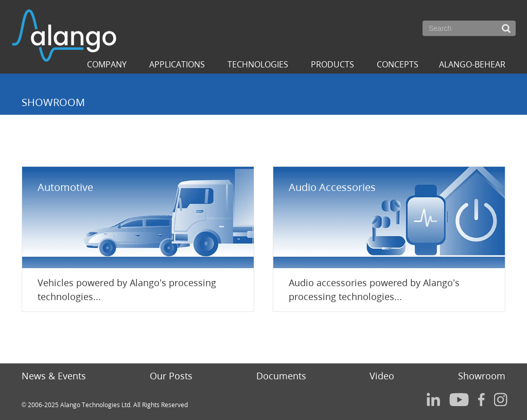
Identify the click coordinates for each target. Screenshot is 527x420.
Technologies (258, 64)
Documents (281, 376)
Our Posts (171, 376)
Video (382, 376)
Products (332, 64)
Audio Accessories (332, 187)
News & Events (54, 376)
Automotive (65, 187)
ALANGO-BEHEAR (472, 64)
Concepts (398, 64)
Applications (177, 64)
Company (107, 64)
